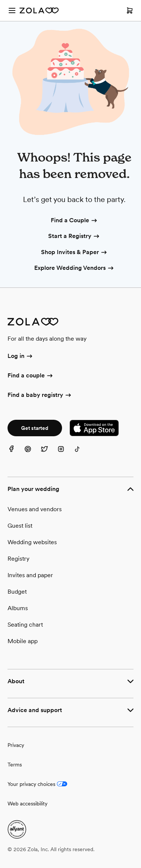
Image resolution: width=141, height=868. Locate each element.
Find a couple (31, 376)
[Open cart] (130, 10)
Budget (17, 592)
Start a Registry (74, 236)
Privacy (16, 745)
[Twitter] (49, 453)
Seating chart (25, 625)
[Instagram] (65, 453)
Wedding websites (32, 542)
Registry (18, 559)
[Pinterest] (32, 453)
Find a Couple (74, 221)
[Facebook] (16, 453)
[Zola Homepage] (39, 10)
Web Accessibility (0, 0)
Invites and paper (30, 575)
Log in (20, 356)
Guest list (20, 526)
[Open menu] (12, 10)
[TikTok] (82, 453)
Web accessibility (27, 804)
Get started (35, 428)
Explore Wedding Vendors (74, 268)
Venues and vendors (35, 509)
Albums (18, 608)
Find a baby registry (40, 395)
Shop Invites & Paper (74, 253)
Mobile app (23, 641)
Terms (15, 765)
